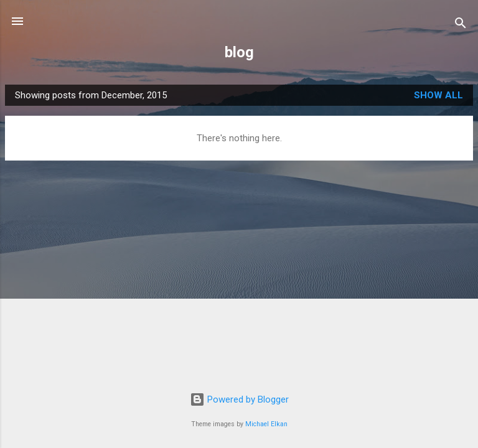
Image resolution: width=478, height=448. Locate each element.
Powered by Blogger (239, 399)
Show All (438, 95)
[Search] (461, 25)
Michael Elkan (266, 424)
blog (239, 52)
